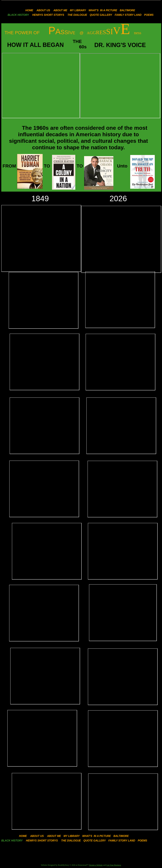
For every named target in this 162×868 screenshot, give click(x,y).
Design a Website (96, 865)
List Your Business (114, 865)
